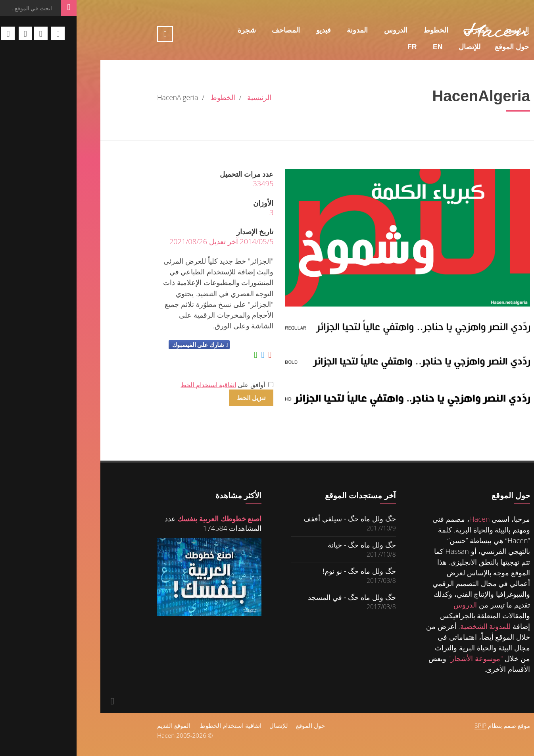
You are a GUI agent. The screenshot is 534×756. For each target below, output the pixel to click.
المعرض (400, 30)
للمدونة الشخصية (409, 626)
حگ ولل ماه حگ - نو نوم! (282, 571)
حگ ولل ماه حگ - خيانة (285, 545)
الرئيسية (440, 30)
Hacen (403, 519)
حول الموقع (435, 47)
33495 (186, 183)
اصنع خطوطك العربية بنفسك (143, 519)
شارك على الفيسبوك (122, 345)
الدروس (319, 30)
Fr (336, 47)
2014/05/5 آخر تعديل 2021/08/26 (145, 241)
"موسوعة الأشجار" (399, 658)
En (361, 47)
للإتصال (393, 47)
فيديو (247, 30)
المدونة (281, 30)
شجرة (170, 30)
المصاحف (209, 30)
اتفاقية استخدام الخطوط (154, 725)
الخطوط (359, 30)
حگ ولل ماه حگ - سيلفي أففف (273, 518)
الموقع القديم (97, 725)
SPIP (404, 725)
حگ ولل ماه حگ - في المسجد (275, 597)
